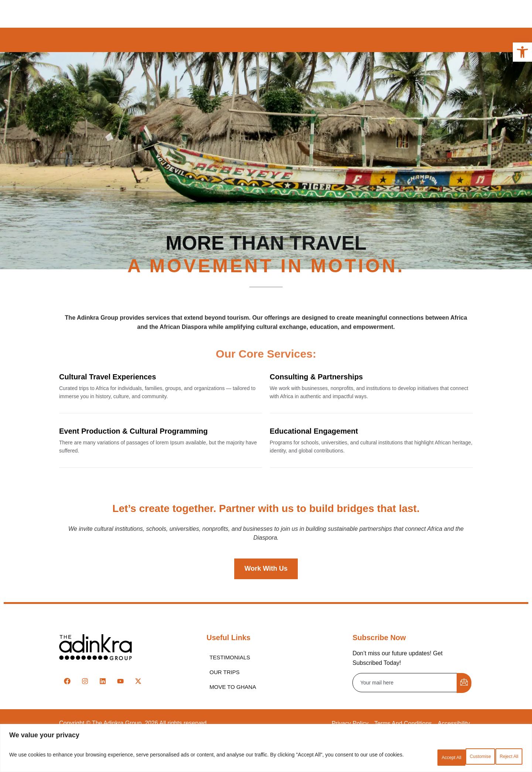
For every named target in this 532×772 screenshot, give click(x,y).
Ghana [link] (206, 40)
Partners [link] (301, 13)
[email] (405, 717)
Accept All (501, 757)
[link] (522, 52)
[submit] (464, 717)
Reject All (454, 757)
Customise (407, 757)
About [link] (199, 13)
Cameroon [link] (245, 40)
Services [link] (261, 13)
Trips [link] (228, 13)
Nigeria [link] (286, 40)
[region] (266, 750)
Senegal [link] (323, 40)
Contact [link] (340, 13)
